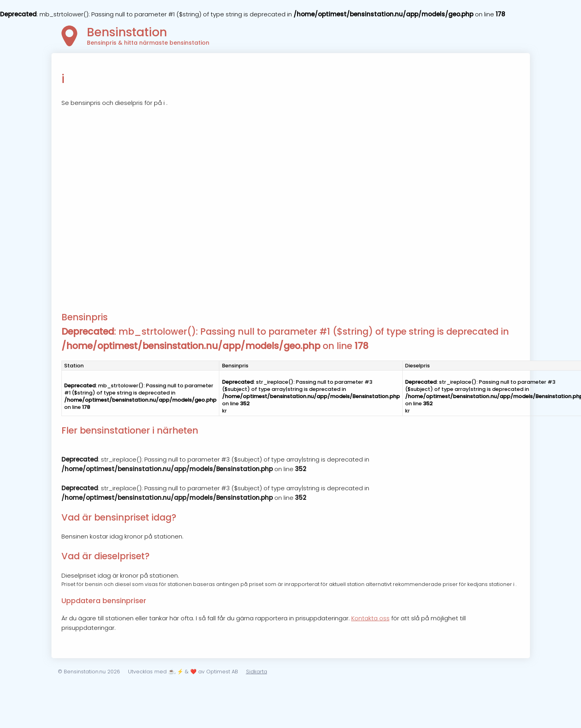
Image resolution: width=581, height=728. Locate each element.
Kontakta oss (370, 618)
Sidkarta (257, 672)
